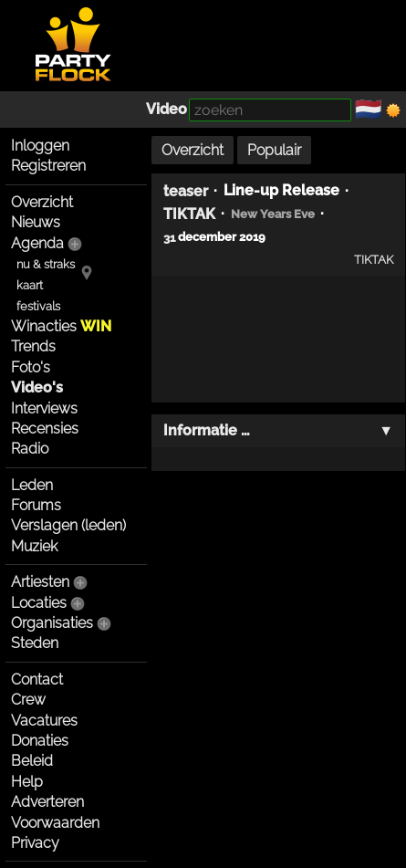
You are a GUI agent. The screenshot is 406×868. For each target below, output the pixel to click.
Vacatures (44, 721)
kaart (30, 285)
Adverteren (47, 802)
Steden (35, 643)
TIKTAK (189, 214)
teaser (186, 190)
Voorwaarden (55, 823)
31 (169, 237)
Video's (37, 387)
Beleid (32, 761)
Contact (37, 680)
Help (27, 782)
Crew (28, 700)
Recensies (45, 429)
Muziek (34, 546)
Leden (32, 485)
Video (167, 109)
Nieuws (36, 222)
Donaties (40, 741)
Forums (36, 505)
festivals (38, 306)
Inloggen (40, 146)
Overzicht (42, 202)
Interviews (44, 408)
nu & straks (46, 264)
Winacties (61, 326)
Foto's (31, 367)
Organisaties (52, 623)
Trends (33, 346)
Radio (30, 449)
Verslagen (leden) (68, 525)
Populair (274, 150)
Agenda (37, 243)
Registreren (48, 166)
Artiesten (40, 582)
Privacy (35, 843)
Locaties (39, 603)
